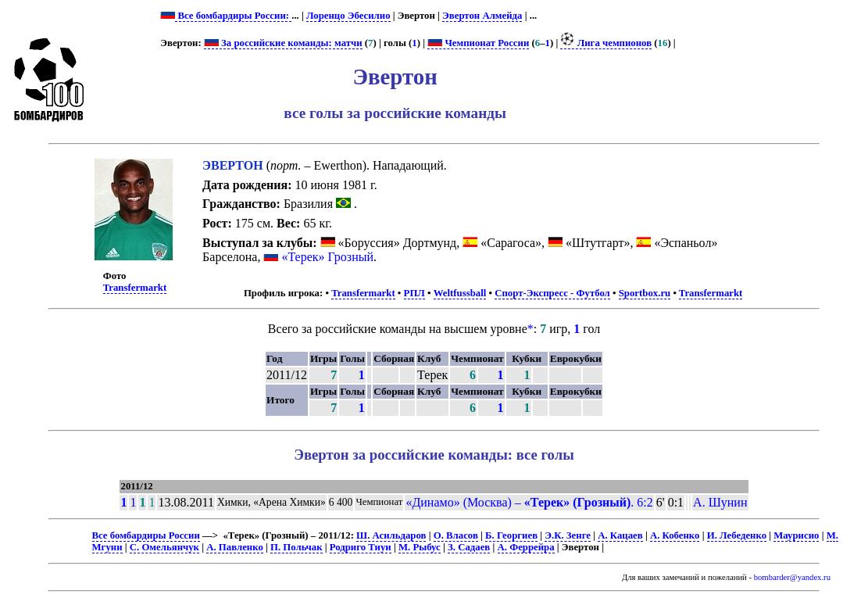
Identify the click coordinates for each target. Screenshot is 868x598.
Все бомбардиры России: (233, 16)
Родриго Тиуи (361, 547)
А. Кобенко (675, 535)
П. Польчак (296, 547)
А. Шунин (720, 502)
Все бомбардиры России (146, 535)
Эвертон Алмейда (482, 16)
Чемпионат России (478, 43)
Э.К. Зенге (568, 535)
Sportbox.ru (645, 293)
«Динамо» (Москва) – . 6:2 (529, 502)
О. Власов (456, 535)
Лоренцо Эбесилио (348, 16)
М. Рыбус (420, 547)
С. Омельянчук (164, 547)
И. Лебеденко (737, 535)
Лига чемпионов (606, 43)
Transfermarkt (135, 288)
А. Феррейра (526, 547)
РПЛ (414, 293)
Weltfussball (460, 293)
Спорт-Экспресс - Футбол (552, 293)
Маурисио (796, 535)
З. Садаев (469, 547)
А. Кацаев (620, 535)
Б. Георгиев (511, 535)
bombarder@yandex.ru (792, 577)
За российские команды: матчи (283, 43)
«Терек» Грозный (327, 257)
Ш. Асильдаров (391, 535)
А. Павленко (235, 547)
